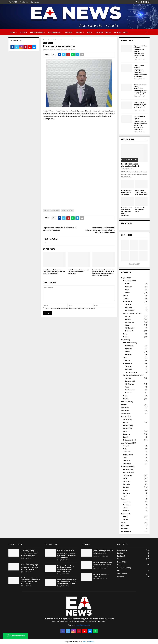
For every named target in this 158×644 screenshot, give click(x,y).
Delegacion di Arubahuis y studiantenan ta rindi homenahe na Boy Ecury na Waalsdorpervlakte (66, 569)
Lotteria (126, 437)
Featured (50, 43)
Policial (126, 422)
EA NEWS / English (104, 32)
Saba (127, 325)
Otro (125, 496)
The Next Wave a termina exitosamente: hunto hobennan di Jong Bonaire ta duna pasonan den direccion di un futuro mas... (141, 123)
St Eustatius (125, 411)
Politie (125, 396)
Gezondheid (129, 346)
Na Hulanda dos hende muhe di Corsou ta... (126, 192)
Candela (126, 511)
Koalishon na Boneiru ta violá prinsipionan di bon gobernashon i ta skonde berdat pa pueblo (100, 230)
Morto (79, 32)
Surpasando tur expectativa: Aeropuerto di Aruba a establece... (126, 211)
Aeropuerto (127, 464)
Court (127, 290)
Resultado (70, 210)
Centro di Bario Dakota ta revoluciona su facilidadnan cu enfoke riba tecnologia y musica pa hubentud (140, 71)
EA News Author (49, 50)
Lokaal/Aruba (128, 343)
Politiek (126, 399)
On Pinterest (127, 235)
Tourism (126, 299)
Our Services (25, 2)
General (126, 446)
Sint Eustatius (130, 328)
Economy (128, 287)
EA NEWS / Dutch (121, 32)
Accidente (127, 502)
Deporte (24, 32)
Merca (125, 490)
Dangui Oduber (55, 210)
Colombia (129, 307)
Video (89, 32)
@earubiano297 (134, 264)
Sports (126, 296)
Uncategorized (126, 531)
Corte (125, 431)
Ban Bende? (125, 528)
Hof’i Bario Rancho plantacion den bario (131, 165)
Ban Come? (125, 526)
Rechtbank (129, 355)
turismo (46, 210)
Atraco (126, 508)
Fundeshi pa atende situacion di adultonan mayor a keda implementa (78, 272)
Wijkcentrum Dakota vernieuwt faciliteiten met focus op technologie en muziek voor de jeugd (30, 553)
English (124, 278)
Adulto (126, 520)
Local (13, 32)
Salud (125, 419)
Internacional (54, 32)
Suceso (68, 32)
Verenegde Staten (131, 372)
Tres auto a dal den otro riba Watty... (140, 210)
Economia (127, 434)
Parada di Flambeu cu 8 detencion (101, 575)
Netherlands (129, 331)
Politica (45, 43)
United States (130, 310)
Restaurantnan (128, 455)
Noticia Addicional (129, 440)
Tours (125, 458)
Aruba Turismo (37, 32)
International (128, 302)
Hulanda (126, 487)
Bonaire (128, 319)
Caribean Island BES (130, 313)
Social (127, 293)
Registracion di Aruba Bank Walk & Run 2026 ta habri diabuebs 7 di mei (140, 105)
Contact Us (35, 2)
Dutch (123, 340)
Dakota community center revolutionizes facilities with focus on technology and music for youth (140, 89)
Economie (129, 349)
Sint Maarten (129, 322)
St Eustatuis (125, 408)
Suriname (127, 493)
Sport (125, 357)
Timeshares (127, 452)
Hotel (125, 449)
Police (125, 334)
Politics (126, 337)
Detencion (127, 505)
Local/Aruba (127, 281)
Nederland (129, 393)
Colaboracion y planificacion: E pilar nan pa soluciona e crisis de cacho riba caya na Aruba (67, 582)
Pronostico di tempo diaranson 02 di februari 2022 (141, 192)
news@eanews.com (83, 625)
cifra (63, 210)
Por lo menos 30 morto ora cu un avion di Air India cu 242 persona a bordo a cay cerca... (103, 564)
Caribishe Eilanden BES (131, 375)
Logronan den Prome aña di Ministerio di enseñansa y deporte (59, 229)
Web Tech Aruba (89, 642)
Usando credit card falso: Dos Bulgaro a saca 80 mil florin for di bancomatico (103, 552)
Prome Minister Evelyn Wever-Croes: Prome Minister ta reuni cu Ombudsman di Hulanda (54, 272)
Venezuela (129, 304)
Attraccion (127, 461)
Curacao (128, 316)
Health (127, 284)
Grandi (126, 517)
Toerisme (127, 360)
